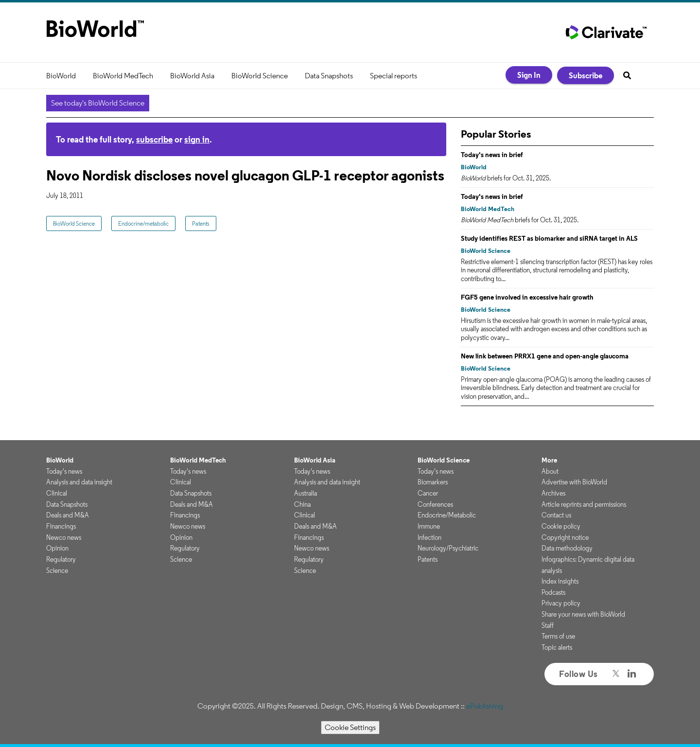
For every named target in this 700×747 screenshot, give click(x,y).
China (302, 504)
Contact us (556, 515)
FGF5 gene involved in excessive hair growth (527, 297)
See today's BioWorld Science (98, 103)
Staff (548, 625)
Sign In (529, 75)
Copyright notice (565, 537)
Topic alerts (557, 647)
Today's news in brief (492, 155)
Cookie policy (561, 526)
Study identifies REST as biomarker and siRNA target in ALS (549, 238)
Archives (553, 493)
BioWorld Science (260, 76)
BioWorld (61, 76)
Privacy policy (561, 603)
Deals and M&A (68, 515)
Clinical (57, 493)
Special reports (394, 76)
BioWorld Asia (192, 76)
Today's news (64, 471)
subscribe (154, 139)
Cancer (428, 493)
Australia (306, 493)
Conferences (435, 504)
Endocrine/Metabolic (447, 515)
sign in (197, 139)
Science (57, 570)
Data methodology (567, 548)
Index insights (560, 581)
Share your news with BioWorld (583, 614)
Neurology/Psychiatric (448, 548)
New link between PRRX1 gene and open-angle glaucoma (545, 356)
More (549, 460)
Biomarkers (433, 482)
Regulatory (61, 559)
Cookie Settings (350, 727)
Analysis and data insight (79, 482)
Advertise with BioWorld (574, 482)
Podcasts (553, 592)
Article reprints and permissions (584, 504)
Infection (429, 537)
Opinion (57, 548)
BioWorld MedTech (123, 76)
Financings (61, 526)
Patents (201, 223)
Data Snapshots (329, 76)
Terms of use (558, 636)
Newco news (64, 537)
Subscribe (586, 75)
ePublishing (485, 706)
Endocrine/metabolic (143, 223)
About (550, 471)
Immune (429, 526)
